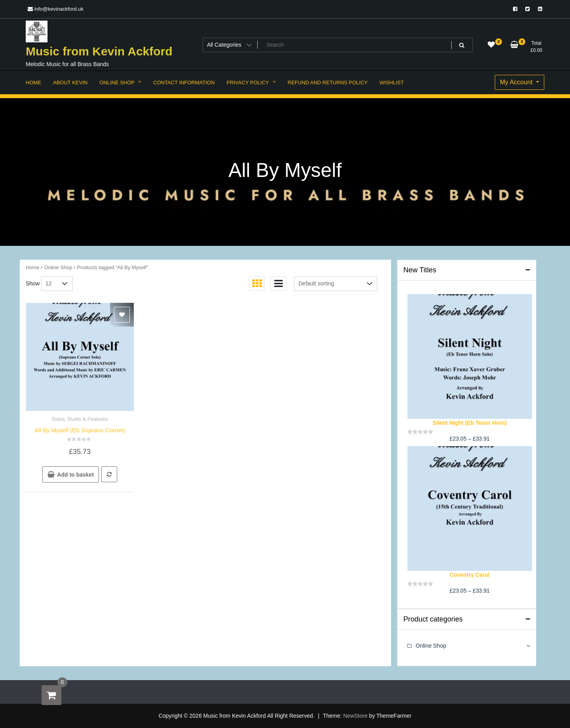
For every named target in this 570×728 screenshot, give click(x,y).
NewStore (355, 716)
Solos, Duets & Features (80, 419)
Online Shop (58, 267)
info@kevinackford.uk (56, 9)
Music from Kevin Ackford (99, 51)
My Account (517, 82)
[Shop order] (336, 284)
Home (32, 267)
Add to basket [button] (75, 475)
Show (33, 283)
